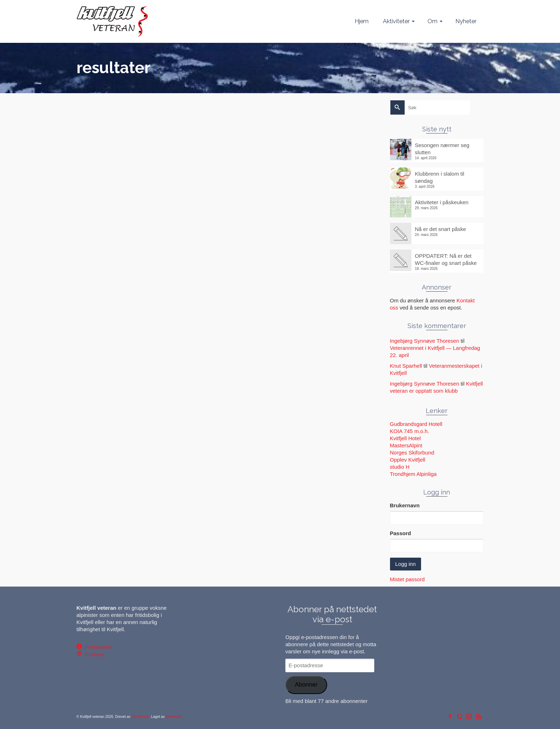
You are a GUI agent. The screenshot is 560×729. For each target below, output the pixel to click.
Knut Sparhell (406, 366)
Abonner (306, 685)
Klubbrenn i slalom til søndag (440, 177)
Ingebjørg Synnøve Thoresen (425, 341)
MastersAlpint (406, 445)
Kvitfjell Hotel (406, 438)
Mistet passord (407, 579)
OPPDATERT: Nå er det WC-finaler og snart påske (446, 259)
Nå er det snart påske (441, 229)
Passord (401, 533)
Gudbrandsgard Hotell (416, 424)
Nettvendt (173, 717)
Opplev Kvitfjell (408, 460)
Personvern (97, 647)
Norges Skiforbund (412, 453)
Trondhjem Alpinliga (413, 474)
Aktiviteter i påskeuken (442, 202)
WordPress (140, 717)
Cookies (93, 654)
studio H (400, 467)
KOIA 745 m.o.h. (410, 431)
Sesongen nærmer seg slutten (442, 149)
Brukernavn (405, 505)
